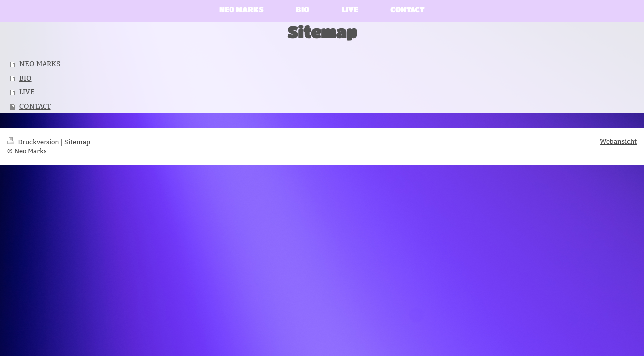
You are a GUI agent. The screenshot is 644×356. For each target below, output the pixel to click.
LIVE (27, 92)
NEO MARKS (40, 64)
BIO (25, 78)
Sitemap (77, 142)
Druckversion (34, 142)
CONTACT (35, 106)
